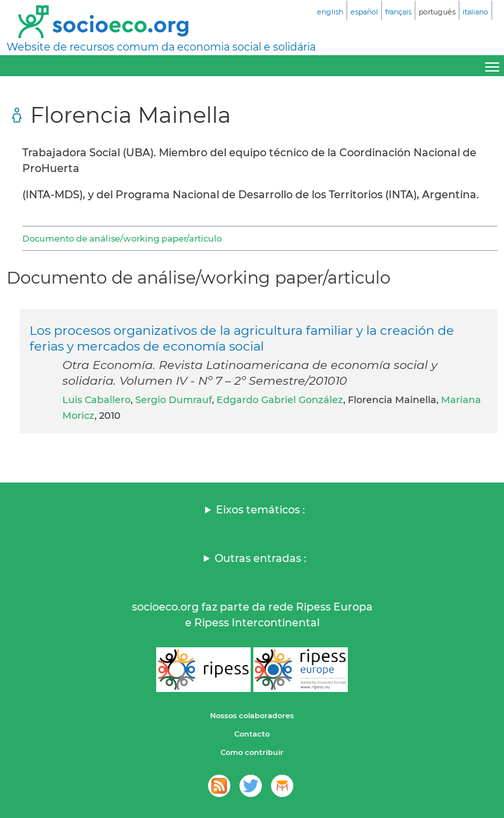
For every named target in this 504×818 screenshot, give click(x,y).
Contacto (252, 734)
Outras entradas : (261, 558)
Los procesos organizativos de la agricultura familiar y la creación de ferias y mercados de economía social (242, 338)
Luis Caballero (96, 400)
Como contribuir (252, 752)
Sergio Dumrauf (174, 400)
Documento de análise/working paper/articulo (122, 238)
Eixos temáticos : (261, 510)
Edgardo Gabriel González (280, 400)
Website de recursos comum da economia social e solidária (161, 47)
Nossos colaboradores (252, 716)
